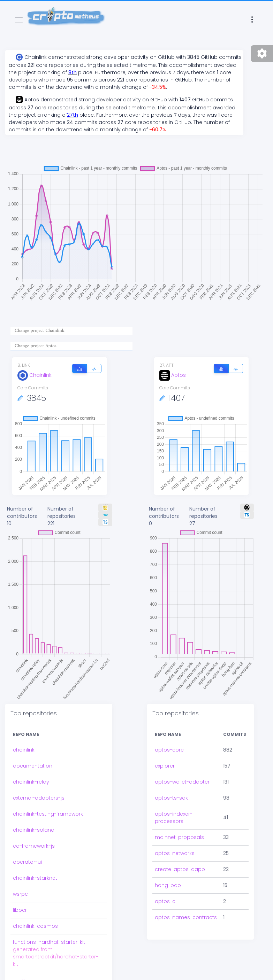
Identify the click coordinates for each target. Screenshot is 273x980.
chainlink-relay (31, 782)
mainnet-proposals (179, 837)
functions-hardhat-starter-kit (49, 942)
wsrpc (20, 894)
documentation (33, 766)
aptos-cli (166, 901)
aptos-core (169, 750)
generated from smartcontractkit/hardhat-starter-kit (56, 957)
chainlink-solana (34, 830)
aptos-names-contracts (186, 917)
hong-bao (168, 885)
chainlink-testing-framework (48, 814)
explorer (165, 766)
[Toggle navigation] (19, 20)
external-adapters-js (39, 798)
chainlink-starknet (35, 878)
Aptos (173, 375)
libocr (20, 910)
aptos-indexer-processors (174, 818)
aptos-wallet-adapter (182, 782)
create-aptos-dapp (180, 869)
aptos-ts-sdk (171, 798)
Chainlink (35, 375)
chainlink (24, 750)
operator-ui (27, 862)
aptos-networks (175, 853)
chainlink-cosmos (35, 926)
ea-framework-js (34, 846)
